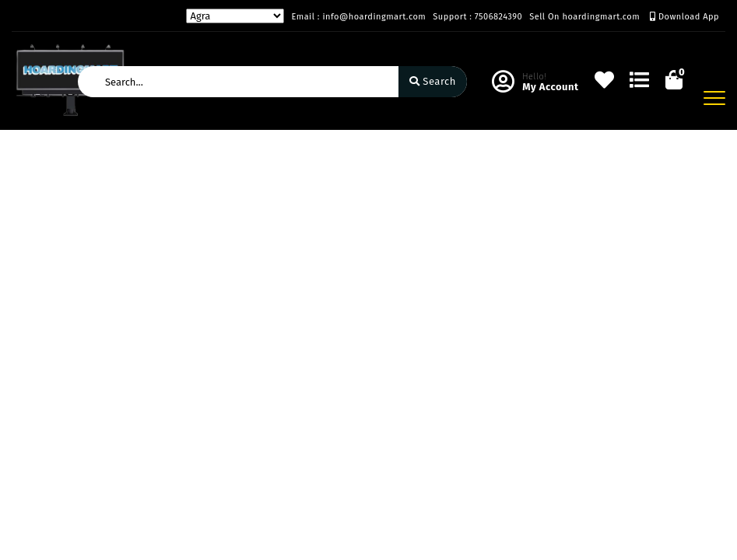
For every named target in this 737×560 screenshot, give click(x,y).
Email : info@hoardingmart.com (358, 17)
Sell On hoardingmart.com (584, 17)
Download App (684, 17)
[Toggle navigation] (714, 98)
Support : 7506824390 (477, 17)
